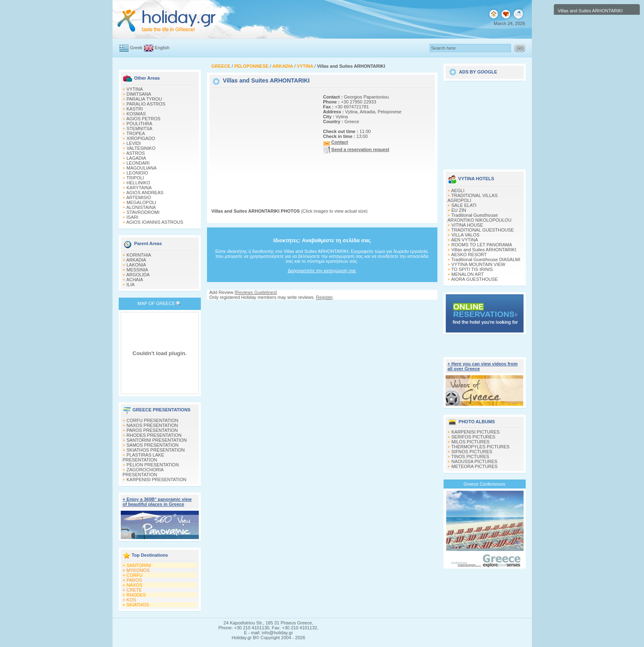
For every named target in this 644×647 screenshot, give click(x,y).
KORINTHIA (139, 255)
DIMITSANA (139, 94)
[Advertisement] (263, 141)
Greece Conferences (485, 484)
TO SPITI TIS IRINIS (472, 269)
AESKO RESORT (469, 255)
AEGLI (458, 190)
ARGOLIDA (138, 275)
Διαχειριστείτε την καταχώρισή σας (322, 271)
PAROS (134, 580)
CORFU (135, 575)
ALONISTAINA (141, 207)
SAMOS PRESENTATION (153, 445)
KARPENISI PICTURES (475, 432)
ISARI (132, 217)
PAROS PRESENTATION (152, 430)
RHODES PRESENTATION (154, 435)
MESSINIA (137, 270)
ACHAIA (135, 280)
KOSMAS (136, 114)
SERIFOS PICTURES (473, 437)
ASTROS (135, 153)
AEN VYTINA (464, 240)
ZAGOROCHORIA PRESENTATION (143, 472)
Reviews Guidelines (256, 292)
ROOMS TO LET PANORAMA (482, 245)
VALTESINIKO (141, 148)
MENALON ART (468, 274)
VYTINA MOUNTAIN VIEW (478, 264)
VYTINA (135, 89)
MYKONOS (138, 570)
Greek (136, 48)
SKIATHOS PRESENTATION (156, 450)
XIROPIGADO (141, 138)
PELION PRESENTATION (153, 465)
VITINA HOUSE (467, 225)
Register (324, 297)
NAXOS (135, 585)
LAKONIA (136, 265)
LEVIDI (134, 143)
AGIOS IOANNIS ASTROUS (155, 222)
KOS (131, 600)
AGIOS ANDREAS (145, 193)
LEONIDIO (137, 173)
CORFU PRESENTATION (152, 420)
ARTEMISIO (138, 197)
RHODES (136, 595)
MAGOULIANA (141, 168)
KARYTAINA (139, 188)
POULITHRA (139, 124)
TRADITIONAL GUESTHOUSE (483, 230)
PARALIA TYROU (144, 99)
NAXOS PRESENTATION (152, 425)
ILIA (131, 284)
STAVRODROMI (143, 212)
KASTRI (135, 109)
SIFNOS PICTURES (472, 452)
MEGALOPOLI (141, 202)
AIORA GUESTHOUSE (474, 279)
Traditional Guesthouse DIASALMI (486, 259)
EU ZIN (459, 210)
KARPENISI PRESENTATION (156, 480)
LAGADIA (136, 158)
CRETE (134, 590)
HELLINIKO (138, 183)
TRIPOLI (135, 178)
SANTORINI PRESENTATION (157, 440)
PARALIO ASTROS (146, 104)
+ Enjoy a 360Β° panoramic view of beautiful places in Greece (157, 502)
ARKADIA (136, 260)
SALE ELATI (464, 205)
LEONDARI (138, 163)
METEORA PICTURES (474, 466)
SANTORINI (139, 565)
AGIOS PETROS (143, 119)
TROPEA (136, 133)
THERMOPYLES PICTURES (481, 447)
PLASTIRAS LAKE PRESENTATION (144, 457)
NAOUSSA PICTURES (474, 461)
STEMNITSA (139, 128)
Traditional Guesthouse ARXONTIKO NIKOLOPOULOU (480, 218)
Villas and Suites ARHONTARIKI (484, 250)
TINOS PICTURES (470, 457)
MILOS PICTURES (470, 442)
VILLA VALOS (465, 235)
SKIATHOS (138, 605)
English (162, 48)
